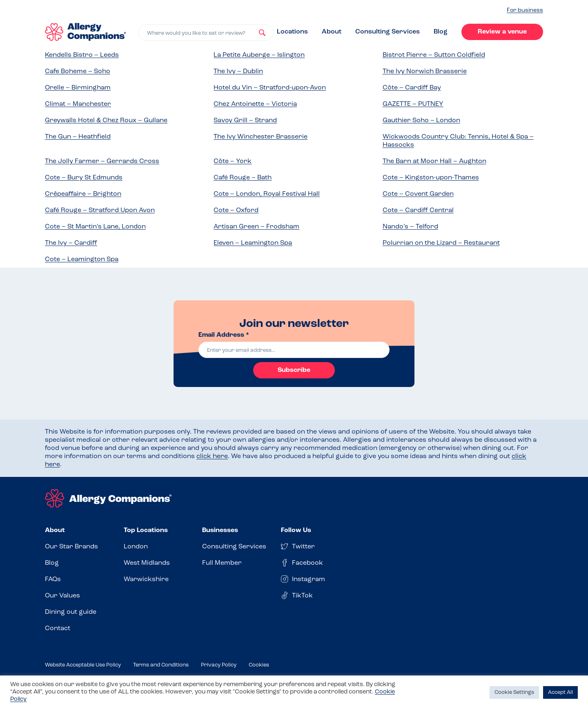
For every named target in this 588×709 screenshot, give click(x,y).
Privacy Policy (219, 665)
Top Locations (146, 530)
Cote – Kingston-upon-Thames (431, 178)
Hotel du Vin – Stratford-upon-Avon (270, 88)
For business (525, 10)
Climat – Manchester (78, 104)
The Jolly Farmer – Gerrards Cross (102, 161)
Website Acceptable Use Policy (83, 665)
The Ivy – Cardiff (71, 243)
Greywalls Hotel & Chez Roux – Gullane (106, 121)
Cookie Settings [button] (514, 692)
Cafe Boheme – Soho (78, 72)
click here (212, 456)
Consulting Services (388, 32)
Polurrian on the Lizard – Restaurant (441, 243)
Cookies (259, 665)
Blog (441, 32)
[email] (294, 350)
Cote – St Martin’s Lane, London (95, 227)
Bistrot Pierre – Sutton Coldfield (434, 55)
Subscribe (294, 370)
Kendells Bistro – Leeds (82, 55)
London (136, 547)
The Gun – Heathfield (78, 137)
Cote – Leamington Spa (82, 259)
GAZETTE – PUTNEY (413, 104)
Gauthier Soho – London (421, 121)
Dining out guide (71, 612)
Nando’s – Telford (410, 227)
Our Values (62, 596)
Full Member (222, 563)
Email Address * (224, 335)
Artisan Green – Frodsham (256, 227)
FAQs (53, 579)
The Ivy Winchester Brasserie (261, 137)
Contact (58, 628)
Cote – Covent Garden (418, 194)
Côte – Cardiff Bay (412, 88)
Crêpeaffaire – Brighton (83, 194)
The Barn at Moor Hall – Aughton (434, 161)
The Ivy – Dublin (238, 72)
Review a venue (502, 32)
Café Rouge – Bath (243, 178)
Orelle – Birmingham (78, 88)
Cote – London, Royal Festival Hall (267, 194)
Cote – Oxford (236, 210)
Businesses (220, 530)
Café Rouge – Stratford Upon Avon (100, 210)
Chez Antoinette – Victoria (255, 104)
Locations (292, 32)
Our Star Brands (71, 547)
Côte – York (233, 161)
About (332, 32)
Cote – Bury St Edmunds (84, 178)
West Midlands (147, 563)
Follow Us (296, 530)
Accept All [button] (560, 692)
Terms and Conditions (161, 665)
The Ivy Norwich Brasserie (425, 72)
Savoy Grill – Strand (245, 121)
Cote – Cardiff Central (418, 210)
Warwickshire (146, 579)
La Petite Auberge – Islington (259, 55)
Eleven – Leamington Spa (253, 243)
